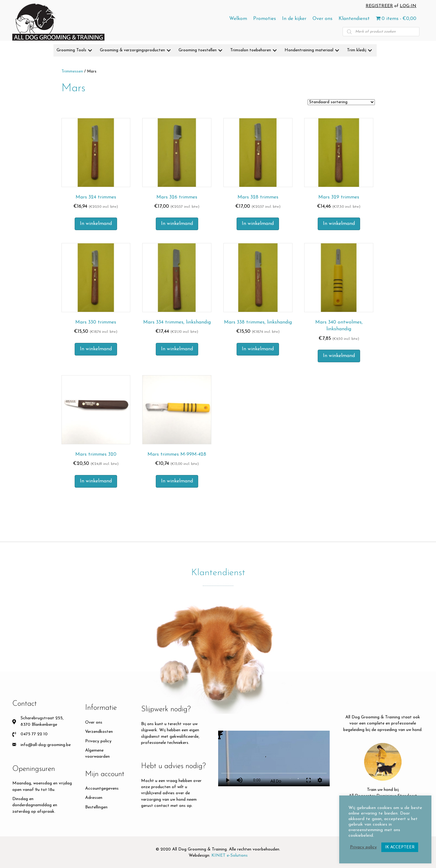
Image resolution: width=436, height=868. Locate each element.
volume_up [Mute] (240, 780)
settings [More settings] (320, 780)
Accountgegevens (102, 789)
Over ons (94, 723)
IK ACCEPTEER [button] (400, 847)
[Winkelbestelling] (341, 102)
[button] (90, 51)
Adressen (94, 798)
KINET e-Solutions (230, 856)
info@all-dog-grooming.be (46, 745)
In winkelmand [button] (96, 224)
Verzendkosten (99, 732)
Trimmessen (72, 71)
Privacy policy (98, 741)
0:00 (257, 780)
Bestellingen (96, 807)
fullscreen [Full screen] (308, 780)
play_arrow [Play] (227, 780)
